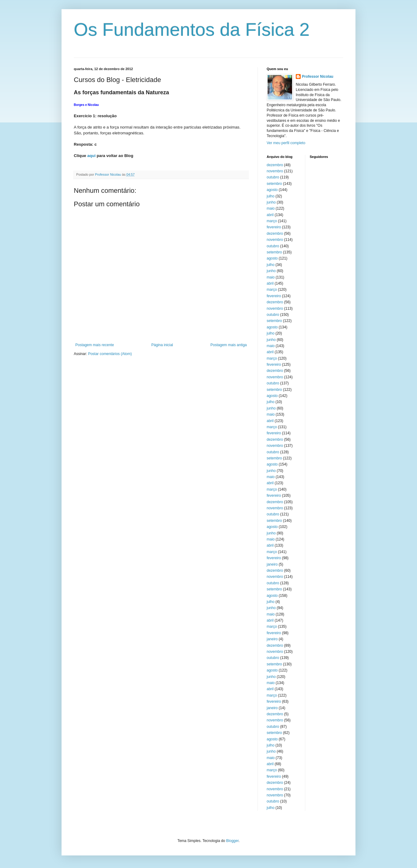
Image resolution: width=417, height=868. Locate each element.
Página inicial (162, 345)
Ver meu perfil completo (286, 143)
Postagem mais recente (95, 345)
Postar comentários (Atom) (110, 354)
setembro (274, 184)
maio (271, 208)
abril (270, 215)
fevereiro (274, 227)
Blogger (233, 841)
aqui (91, 156)
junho (271, 202)
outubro (273, 177)
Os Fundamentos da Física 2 (192, 30)
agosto (272, 190)
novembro (275, 171)
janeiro (272, 564)
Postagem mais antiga (229, 345)
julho (270, 196)
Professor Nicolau (318, 77)
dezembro (275, 165)
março (272, 221)
